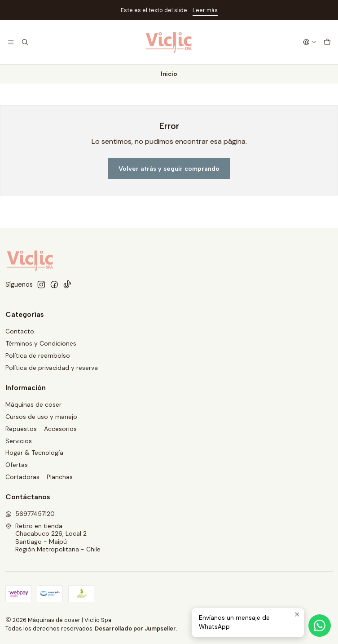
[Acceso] (310, 42)
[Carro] (327, 42)
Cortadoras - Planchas (39, 477)
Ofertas (17, 465)
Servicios (19, 441)
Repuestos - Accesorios (41, 429)
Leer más (205, 10)
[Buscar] (24, 42)
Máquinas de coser (33, 404)
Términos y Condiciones (41, 343)
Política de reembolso (38, 355)
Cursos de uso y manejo (41, 417)
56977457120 (30, 514)
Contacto (20, 331)
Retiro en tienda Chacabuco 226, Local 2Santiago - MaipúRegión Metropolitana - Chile (53, 538)
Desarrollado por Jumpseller (135, 628)
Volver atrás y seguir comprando (169, 169)
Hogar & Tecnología (34, 453)
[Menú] (11, 42)
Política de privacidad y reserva (52, 368)
